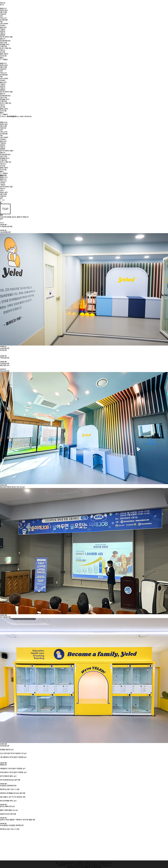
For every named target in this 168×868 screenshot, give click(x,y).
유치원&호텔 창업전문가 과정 (5, 42)
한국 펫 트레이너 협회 (6, 37)
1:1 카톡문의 (4, 60)
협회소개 (3, 39)
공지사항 (3, 52)
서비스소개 (3, 18)
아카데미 (3, 26)
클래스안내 (3, 27)
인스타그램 (3, 56)
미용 (1, 22)
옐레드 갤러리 (4, 54)
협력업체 (3, 35)
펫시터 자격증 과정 (5, 48)
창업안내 (3, 31)
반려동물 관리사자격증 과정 (5, 45)
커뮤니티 (3, 50)
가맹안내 (3, 29)
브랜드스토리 (4, 10)
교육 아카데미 (4, 24)
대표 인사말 (3, 12)
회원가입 (3, 3)
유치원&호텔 (4, 20)
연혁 (1, 16)
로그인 (2, 5)
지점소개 (3, 33)
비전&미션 (3, 14)
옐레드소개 (3, 9)
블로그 (2, 58)
